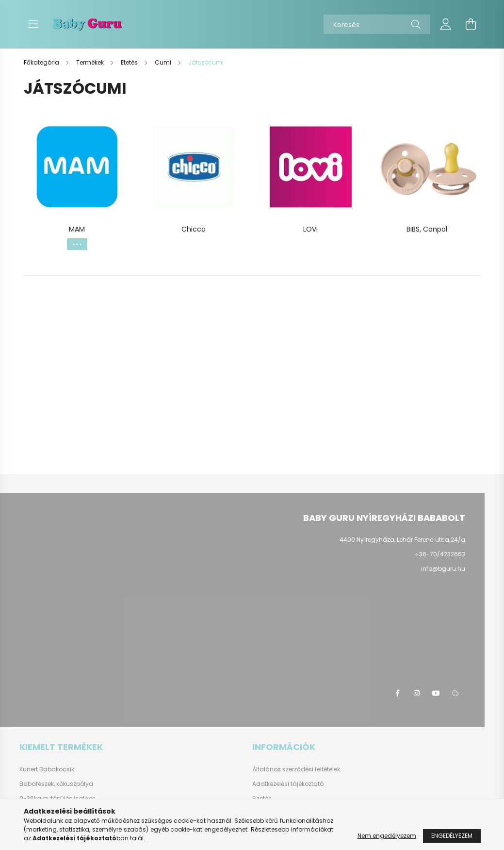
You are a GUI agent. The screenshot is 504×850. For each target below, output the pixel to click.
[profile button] (446, 24)
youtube (436, 693)
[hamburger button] (33, 24)
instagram (417, 693)
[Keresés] (377, 24)
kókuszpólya (75, 784)
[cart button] (471, 24)
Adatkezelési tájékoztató (288, 784)
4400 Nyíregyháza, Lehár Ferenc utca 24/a (402, 540)
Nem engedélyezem (387, 836)
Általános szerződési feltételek (296, 769)
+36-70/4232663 (440, 554)
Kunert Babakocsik (47, 769)
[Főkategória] (42, 62)
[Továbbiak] (77, 244)
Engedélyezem (452, 836)
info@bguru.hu (443, 569)
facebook (397, 693)
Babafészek (37, 784)
